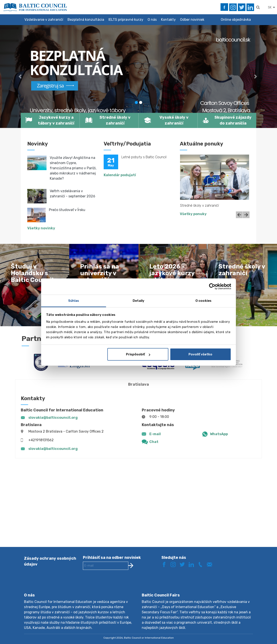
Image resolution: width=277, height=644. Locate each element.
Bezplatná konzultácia (86, 20)
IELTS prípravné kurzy (126, 20)
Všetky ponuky (193, 214)
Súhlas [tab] (74, 301)
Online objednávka (236, 20)
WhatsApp (219, 434)
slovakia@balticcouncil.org (53, 418)
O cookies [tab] (203, 301)
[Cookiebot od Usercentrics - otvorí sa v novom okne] (212, 286)
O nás (152, 20)
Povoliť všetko (200, 354)
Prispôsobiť (138, 354)
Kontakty (168, 20)
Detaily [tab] (139, 301)
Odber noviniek (192, 20)
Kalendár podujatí (120, 175)
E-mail (155, 434)
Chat (154, 442)
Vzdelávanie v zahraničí (44, 20)
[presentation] (116, 585)
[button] (21, 77)
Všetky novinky (41, 228)
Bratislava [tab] (138, 384)
